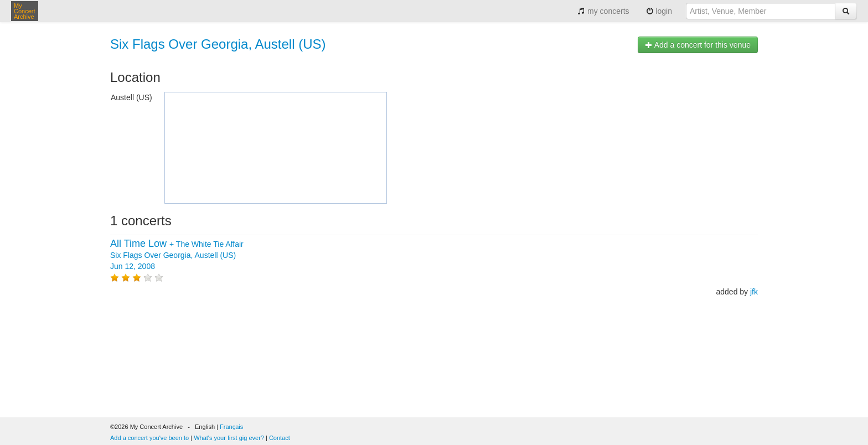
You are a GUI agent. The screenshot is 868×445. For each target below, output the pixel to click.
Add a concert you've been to (149, 438)
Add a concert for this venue (698, 45)
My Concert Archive (25, 11)
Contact (280, 438)
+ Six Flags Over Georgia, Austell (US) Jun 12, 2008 (177, 255)
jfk (754, 292)
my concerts (603, 11)
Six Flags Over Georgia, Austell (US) (218, 44)
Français (231, 427)
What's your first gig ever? (229, 438)
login (659, 11)
